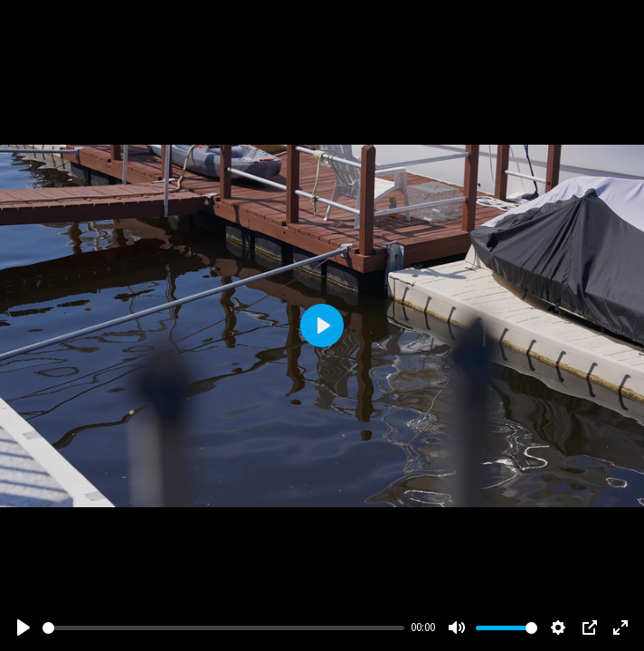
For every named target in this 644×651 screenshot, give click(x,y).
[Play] (24, 627)
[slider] (223, 628)
